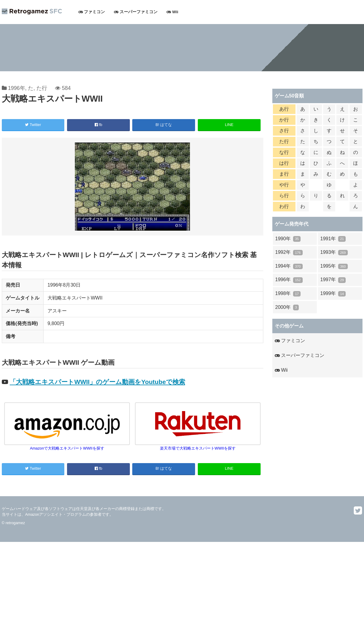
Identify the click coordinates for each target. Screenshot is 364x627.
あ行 (284, 109)
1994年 (289, 266)
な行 (284, 152)
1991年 (333, 239)
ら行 (284, 196)
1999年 (333, 294)
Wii (172, 12)
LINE (229, 125)
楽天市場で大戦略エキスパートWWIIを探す (198, 446)
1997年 (333, 280)
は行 (284, 163)
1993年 (334, 252)
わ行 (284, 206)
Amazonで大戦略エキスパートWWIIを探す (67, 446)
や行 (284, 185)
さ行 (284, 131)
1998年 (288, 294)
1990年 (288, 239)
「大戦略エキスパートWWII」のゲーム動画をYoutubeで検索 (97, 382)
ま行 (284, 174)
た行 (42, 88)
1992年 (289, 252)
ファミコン (92, 12)
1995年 (334, 266)
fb (98, 125)
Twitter (33, 125)
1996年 (16, 88)
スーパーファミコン (136, 12)
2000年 (287, 307)
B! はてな (164, 125)
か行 (284, 120)
